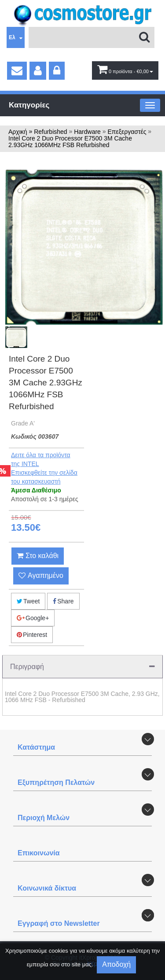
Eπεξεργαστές (127, 132)
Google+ (33, 618)
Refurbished (51, 132)
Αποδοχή (116, 964)
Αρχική (18, 132)
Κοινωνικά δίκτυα (47, 888)
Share (63, 601)
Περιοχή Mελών (44, 818)
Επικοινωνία (39, 853)
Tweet (28, 601)
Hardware (87, 132)
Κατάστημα (36, 747)
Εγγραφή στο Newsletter (59, 923)
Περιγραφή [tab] (82, 667)
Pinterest (32, 635)
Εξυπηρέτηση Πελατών (56, 782)
